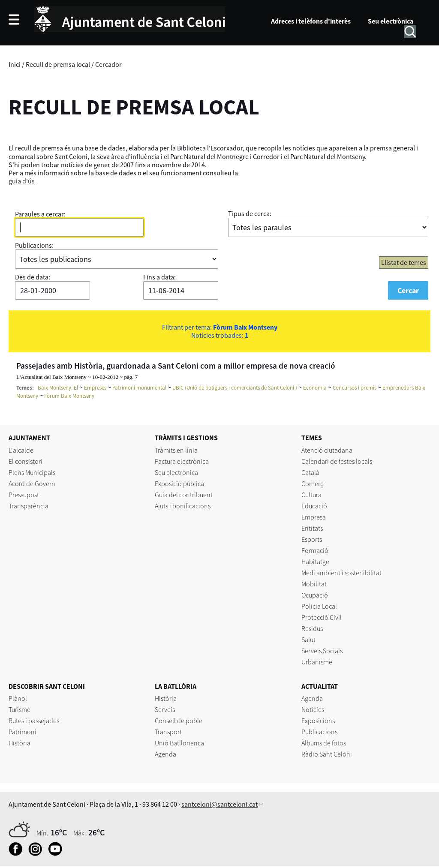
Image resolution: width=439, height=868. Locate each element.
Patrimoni (23, 732)
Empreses (95, 388)
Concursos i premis (355, 388)
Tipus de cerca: (250, 213)
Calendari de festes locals (337, 461)
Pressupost (24, 495)
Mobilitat (314, 584)
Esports (312, 539)
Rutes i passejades (34, 721)
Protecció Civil (322, 617)
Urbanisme (317, 662)
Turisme (20, 709)
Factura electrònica (182, 461)
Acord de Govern (32, 484)
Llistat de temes (404, 262)
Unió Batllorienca (179, 743)
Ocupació (315, 595)
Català (310, 472)
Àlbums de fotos (324, 743)
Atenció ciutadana (327, 450)
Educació (314, 506)
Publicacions (319, 732)
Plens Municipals (32, 472)
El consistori (26, 461)
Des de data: (33, 277)
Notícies (313, 709)
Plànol (18, 698)
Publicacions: (34, 245)
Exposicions (318, 721)
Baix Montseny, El (58, 388)
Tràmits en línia (176, 450)
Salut (308, 640)
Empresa (314, 517)
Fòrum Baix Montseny (69, 396)
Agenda (165, 754)
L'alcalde (21, 450)
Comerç (312, 484)
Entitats (312, 528)
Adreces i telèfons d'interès (311, 21)
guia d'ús (22, 181)
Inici (15, 64)
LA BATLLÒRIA (176, 686)
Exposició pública (179, 484)
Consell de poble (179, 721)
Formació (315, 550)
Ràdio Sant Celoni (327, 754)
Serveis (165, 709)
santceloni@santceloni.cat (219, 804)
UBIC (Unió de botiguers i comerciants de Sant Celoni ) (235, 388)
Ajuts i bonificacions (183, 506)
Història (20, 743)
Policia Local (319, 606)
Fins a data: (159, 277)
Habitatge (315, 562)
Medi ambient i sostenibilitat (341, 573)
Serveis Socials (322, 651)
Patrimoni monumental (139, 388)
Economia (315, 388)
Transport (168, 732)
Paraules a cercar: (40, 214)
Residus (312, 628)
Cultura (311, 495)
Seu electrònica (391, 21)
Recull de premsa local (58, 64)
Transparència (29, 506)
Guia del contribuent (184, 495)
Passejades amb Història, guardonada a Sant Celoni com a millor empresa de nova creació (176, 366)
